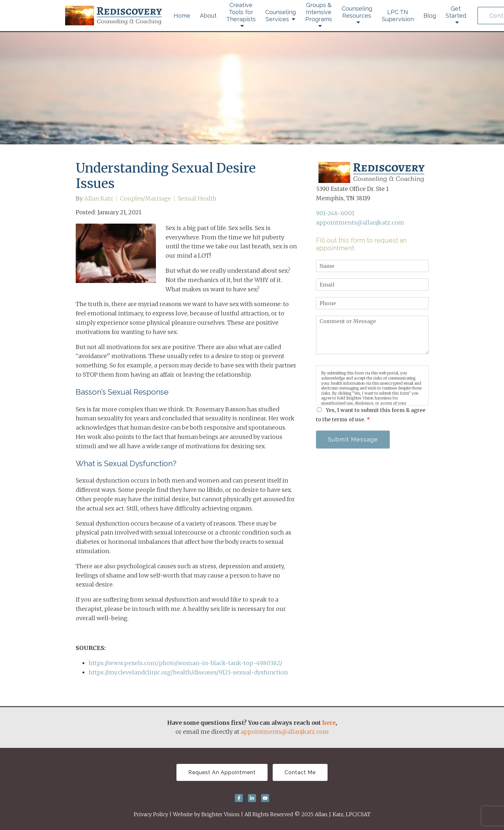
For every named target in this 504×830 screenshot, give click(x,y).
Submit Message (353, 439)
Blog (430, 16)
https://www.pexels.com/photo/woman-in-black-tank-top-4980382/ (185, 663)
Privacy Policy (151, 814)
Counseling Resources (357, 12)
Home (182, 16)
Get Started (456, 12)
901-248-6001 (335, 213)
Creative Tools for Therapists (241, 12)
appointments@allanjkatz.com (360, 222)
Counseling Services (281, 16)
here (329, 723)
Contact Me (300, 772)
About (208, 16)
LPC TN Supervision (398, 16)
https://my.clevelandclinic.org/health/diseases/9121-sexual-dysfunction (188, 672)
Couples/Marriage (145, 199)
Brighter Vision (221, 814)
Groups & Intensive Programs (319, 12)
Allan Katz (99, 199)
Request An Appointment (222, 772)
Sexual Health (197, 199)
